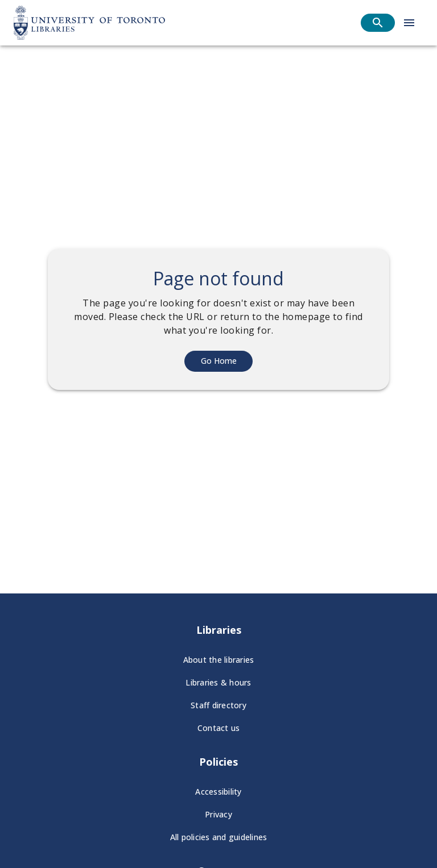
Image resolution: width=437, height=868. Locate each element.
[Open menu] (409, 23)
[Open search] (378, 23)
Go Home (219, 361)
